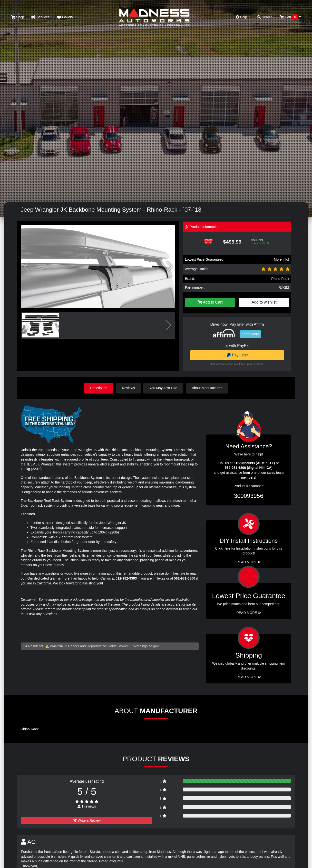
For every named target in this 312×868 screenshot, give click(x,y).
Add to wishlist (264, 302)
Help (243, 17)
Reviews (128, 388)
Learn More (251, 334)
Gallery (65, 17)
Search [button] (265, 17)
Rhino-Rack (280, 279)
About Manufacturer (207, 388)
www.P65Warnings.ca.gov (139, 646)
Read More (249, 613)
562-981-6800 (185, 578)
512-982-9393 (126, 578)
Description (99, 388)
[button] (170, 267)
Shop (18, 17)
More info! (282, 259)
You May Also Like (163, 388)
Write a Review (87, 820)
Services (41, 17)
